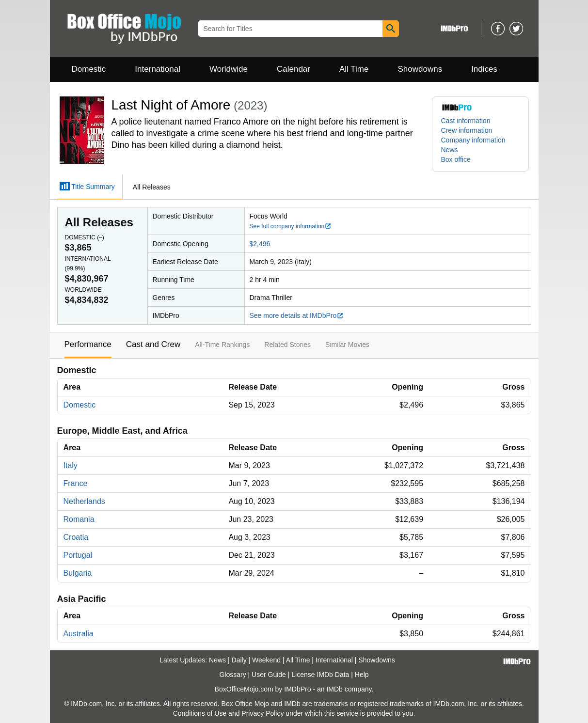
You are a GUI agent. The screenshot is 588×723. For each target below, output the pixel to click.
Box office (456, 159)
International (158, 69)
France (76, 483)
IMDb (334, 689)
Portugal (78, 555)
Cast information (466, 121)
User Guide (269, 675)
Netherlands (84, 501)
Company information (473, 140)
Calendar (294, 69)
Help (362, 675)
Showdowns (420, 69)
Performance (88, 344)
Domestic (89, 69)
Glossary (232, 675)
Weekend (266, 660)
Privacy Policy (262, 713)
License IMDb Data (320, 675)
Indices (484, 69)
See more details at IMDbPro (297, 315)
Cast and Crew (153, 344)
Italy (71, 465)
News (450, 150)
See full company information (291, 226)
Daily (239, 660)
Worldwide (229, 69)
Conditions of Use (200, 713)
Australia (79, 634)
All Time (354, 69)
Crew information (467, 130)
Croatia (76, 537)
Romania (79, 519)
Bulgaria (78, 573)
